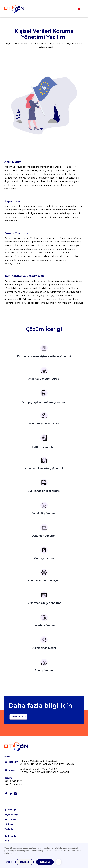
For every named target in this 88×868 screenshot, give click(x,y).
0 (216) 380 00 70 (13, 781)
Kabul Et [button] (45, 862)
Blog (7, 841)
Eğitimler (9, 824)
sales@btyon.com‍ (13, 784)
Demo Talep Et (18, 719)
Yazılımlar (9, 829)
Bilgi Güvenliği (11, 815)
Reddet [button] (24, 862)
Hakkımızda (10, 836)
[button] (50, 9)
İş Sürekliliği (10, 810)
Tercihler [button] (9, 862)
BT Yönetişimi (11, 819)
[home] (14, 9)
